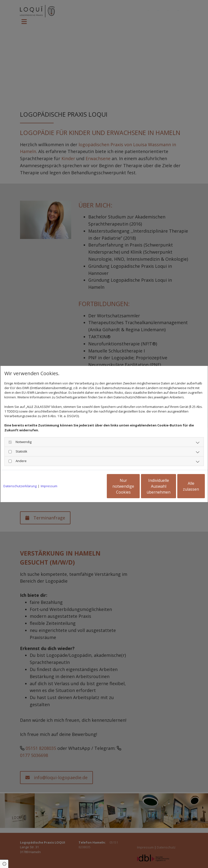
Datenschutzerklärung (20, 486)
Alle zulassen (182, 486)
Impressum (49, 486)
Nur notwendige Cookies (90, 486)
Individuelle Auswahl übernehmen (136, 486)
